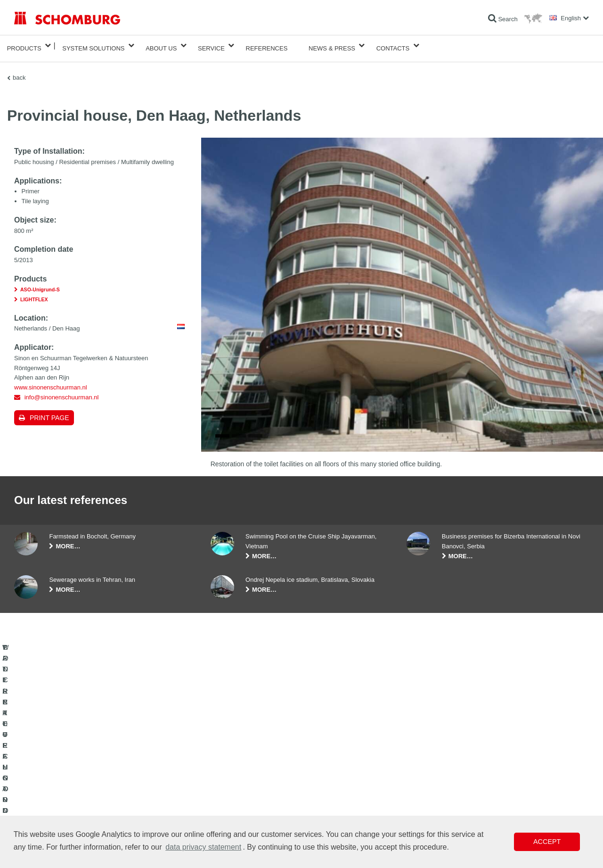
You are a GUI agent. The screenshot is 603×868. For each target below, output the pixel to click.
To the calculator (231, 772)
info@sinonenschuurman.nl (62, 392)
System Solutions (93, 45)
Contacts (393, 45)
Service (211, 45)
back (19, 72)
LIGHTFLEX (34, 294)
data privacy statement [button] (203, 847)
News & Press (332, 45)
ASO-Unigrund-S (40, 284)
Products (24, 45)
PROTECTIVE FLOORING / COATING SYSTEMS (77, 800)
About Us (161, 45)
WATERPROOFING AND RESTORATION (67, 772)
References (267, 45)
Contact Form (228, 800)
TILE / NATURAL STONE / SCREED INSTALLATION (80, 786)
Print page (49, 412)
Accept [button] (547, 842)
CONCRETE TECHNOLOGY (50, 814)
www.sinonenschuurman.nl (51, 382)
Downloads (224, 786)
